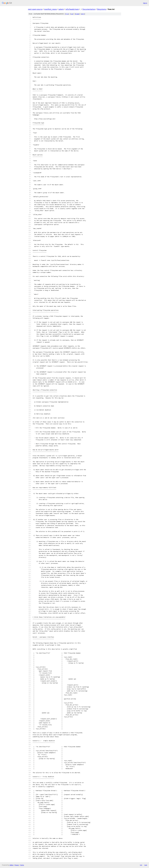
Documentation (89, 9)
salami (61, 9)
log (72, 14)
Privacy (17, 865)
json (146, 865)
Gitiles (11, 865)
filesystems (102, 9)
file (67, 14)
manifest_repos (50, 9)
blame (77, 14)
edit (83, 14)
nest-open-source (35, 9)
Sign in (145, 3)
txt (141, 865)
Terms (22, 865)
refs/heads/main (72, 9)
